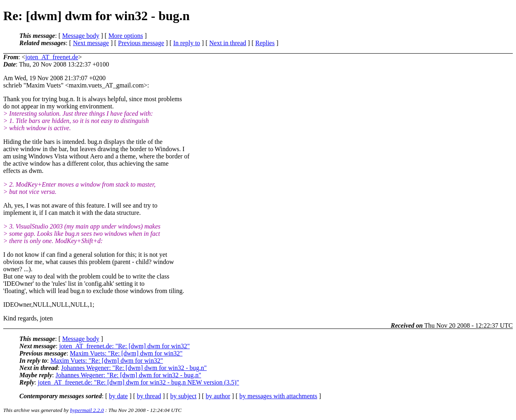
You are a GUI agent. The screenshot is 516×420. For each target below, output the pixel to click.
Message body (81, 36)
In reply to (187, 43)
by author (218, 396)
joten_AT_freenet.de (52, 57)
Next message (91, 43)
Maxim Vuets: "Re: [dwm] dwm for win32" (126, 353)
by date (118, 396)
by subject (183, 396)
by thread (149, 396)
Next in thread (228, 43)
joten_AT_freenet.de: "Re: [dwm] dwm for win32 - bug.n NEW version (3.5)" (138, 382)
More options (126, 36)
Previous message (141, 43)
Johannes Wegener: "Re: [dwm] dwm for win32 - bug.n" (134, 368)
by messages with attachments (278, 396)
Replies (265, 43)
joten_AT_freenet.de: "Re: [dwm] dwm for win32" (125, 346)
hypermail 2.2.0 (87, 410)
